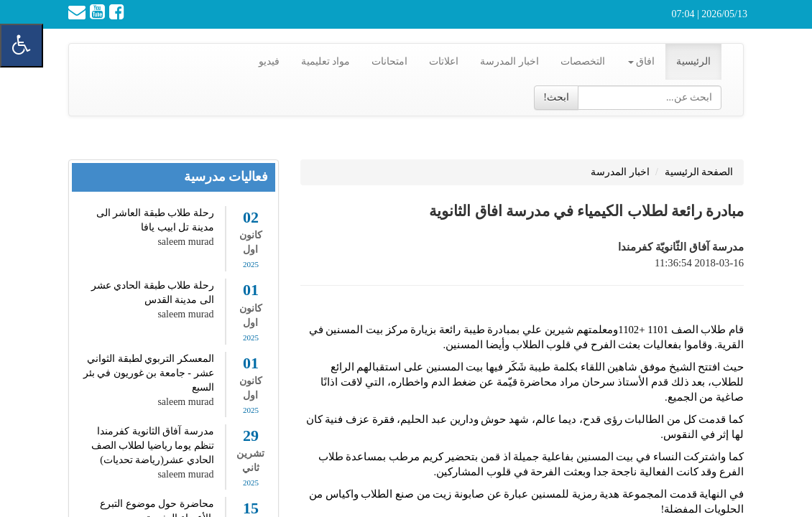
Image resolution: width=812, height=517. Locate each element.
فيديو (269, 61)
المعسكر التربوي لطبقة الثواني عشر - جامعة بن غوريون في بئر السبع (149, 373)
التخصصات (583, 61)
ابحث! (556, 97)
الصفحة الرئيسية (699, 172)
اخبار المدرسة (509, 61)
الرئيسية (693, 61)
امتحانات (389, 61)
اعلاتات (444, 61)
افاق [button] (642, 61)
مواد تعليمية (326, 61)
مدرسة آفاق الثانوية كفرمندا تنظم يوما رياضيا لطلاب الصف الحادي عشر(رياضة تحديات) (153, 446)
